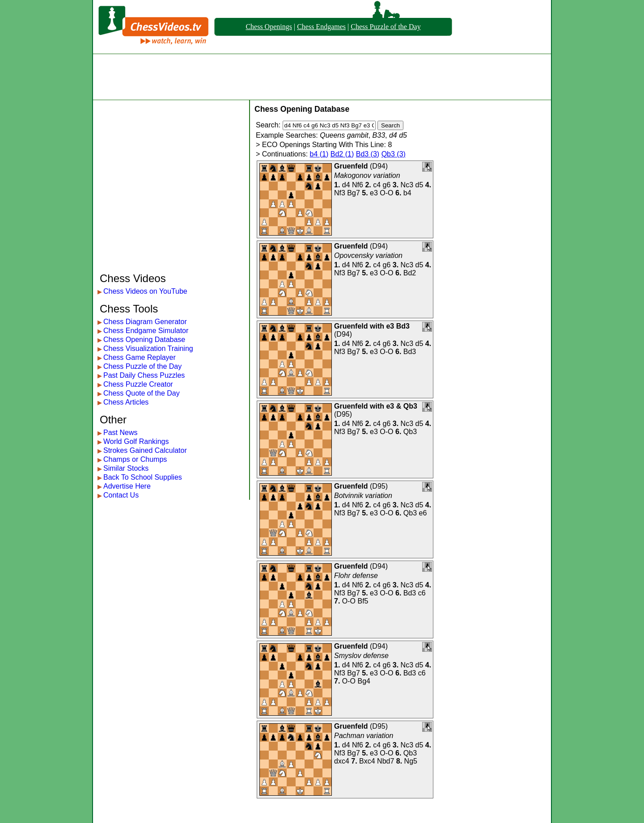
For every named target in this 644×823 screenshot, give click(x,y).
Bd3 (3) (368, 154)
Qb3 (410, 432)
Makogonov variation (367, 175)
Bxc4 (367, 761)
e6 (423, 513)
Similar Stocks (126, 468)
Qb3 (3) (394, 154)
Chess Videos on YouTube (145, 291)
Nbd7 (386, 761)
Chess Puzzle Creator (138, 384)
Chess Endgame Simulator (146, 331)
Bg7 (353, 193)
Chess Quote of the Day (142, 393)
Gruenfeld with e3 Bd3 (372, 326)
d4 (346, 185)
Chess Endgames (321, 27)
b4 (407, 193)
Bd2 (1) (342, 154)
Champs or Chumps (135, 459)
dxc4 (342, 761)
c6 (422, 593)
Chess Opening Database (144, 340)
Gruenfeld (351, 166)
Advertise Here (127, 486)
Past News (120, 433)
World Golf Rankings (136, 441)
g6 (387, 185)
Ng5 (411, 761)
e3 (374, 193)
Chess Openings (269, 27)
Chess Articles (126, 402)
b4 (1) (319, 154)
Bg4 (364, 681)
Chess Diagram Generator (145, 322)
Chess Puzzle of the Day (386, 27)
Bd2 (410, 273)
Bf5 (363, 601)
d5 (419, 185)
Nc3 (407, 185)
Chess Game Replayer (140, 357)
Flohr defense (356, 576)
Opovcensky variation (368, 255)
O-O (386, 193)
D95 (343, 414)
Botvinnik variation (363, 496)
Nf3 (340, 193)
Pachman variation (364, 736)
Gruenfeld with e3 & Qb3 (376, 406)
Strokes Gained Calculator (145, 450)
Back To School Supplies (143, 477)
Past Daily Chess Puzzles (144, 375)
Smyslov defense (361, 656)
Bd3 (410, 352)
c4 (377, 185)
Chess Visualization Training (148, 348)
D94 (379, 166)
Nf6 (358, 185)
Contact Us (121, 495)
